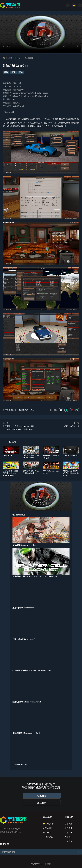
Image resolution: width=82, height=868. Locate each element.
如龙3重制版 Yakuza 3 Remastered (27, 702)
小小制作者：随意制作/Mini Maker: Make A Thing (10, 473)
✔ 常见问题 (48, 828)
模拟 (6, 72)
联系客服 (68, 824)
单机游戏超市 (11, 410)
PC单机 (17, 58)
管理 (13, 72)
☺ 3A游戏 (47, 832)
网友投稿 (7, 58)
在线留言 (68, 837)
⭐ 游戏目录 (48, 824)
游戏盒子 (42, 803)
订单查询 (68, 841)
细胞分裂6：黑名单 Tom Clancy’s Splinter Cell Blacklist (35, 576)
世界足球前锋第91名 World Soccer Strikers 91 (71, 473)
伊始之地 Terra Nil (72, 426)
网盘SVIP (68, 832)
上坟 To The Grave (71, 455)
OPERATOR (8, 455)
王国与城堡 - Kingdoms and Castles (27, 733)
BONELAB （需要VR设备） (51, 457)
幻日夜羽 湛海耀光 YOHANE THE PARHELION (32, 670)
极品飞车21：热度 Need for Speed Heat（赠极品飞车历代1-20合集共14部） (19, 428)
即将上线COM (27, 58)
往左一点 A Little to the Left (24, 639)
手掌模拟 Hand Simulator (51, 472)
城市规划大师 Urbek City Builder (31, 457)
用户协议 (68, 828)
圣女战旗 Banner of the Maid (24, 545)
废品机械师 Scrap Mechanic (24, 608)
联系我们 (42, 796)
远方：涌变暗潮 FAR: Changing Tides (31, 472)
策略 (21, 72)
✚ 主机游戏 (48, 837)
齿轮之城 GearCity (27, 410)
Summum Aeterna (20, 764)
